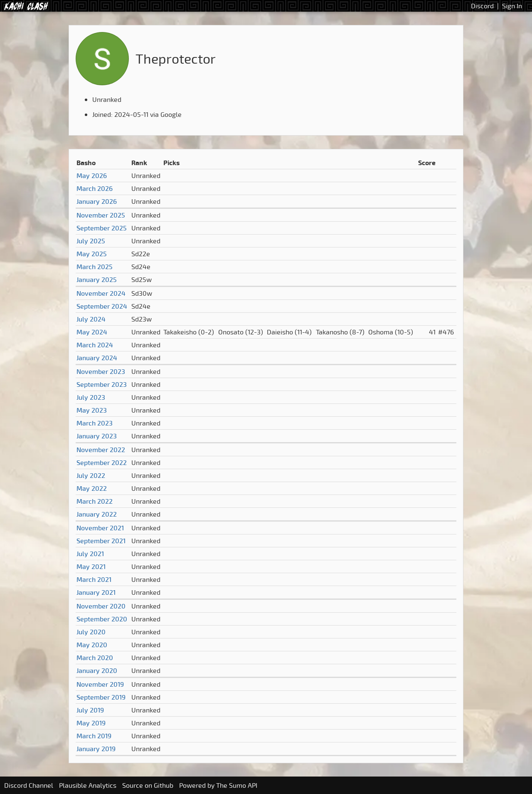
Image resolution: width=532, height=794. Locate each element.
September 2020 (102, 619)
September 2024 (102, 306)
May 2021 (91, 566)
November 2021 (100, 528)
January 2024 (97, 358)
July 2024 (91, 319)
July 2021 (90, 554)
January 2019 (96, 749)
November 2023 (101, 371)
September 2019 (101, 697)
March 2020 (95, 658)
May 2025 (92, 254)
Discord (482, 6)
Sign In (512, 6)
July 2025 (91, 241)
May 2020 (92, 645)
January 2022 (97, 514)
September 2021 (101, 541)
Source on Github (148, 785)
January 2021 (96, 592)
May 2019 (91, 723)
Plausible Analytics (88, 785)
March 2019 (94, 736)
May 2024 (92, 332)
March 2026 (95, 188)
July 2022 (91, 475)
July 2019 (90, 710)
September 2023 (102, 384)
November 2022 (101, 450)
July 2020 (91, 632)
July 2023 (91, 397)
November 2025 (101, 215)
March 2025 (95, 267)
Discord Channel (29, 785)
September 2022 (102, 463)
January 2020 (97, 670)
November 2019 (100, 684)
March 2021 (94, 579)
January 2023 (97, 436)
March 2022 (95, 501)
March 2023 (95, 423)
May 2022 (92, 488)
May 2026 (92, 176)
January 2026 (97, 201)
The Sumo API (237, 785)
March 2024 (95, 345)
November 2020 (101, 606)
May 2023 (92, 410)
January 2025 (97, 280)
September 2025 (102, 228)
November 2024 (101, 293)
